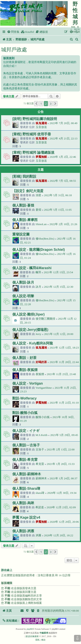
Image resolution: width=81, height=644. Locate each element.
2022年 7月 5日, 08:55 (63, 181)
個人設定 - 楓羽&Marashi (32, 268)
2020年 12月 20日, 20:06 (64, 522)
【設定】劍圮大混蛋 (28, 191)
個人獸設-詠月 (23, 282)
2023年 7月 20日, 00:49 (64, 123)
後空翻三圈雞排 (45, 319)
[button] (36, 104)
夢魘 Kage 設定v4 (26, 517)
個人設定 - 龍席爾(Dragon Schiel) (39, 250)
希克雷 (40, 464)
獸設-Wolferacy (25, 398)
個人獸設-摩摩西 (25, 220)
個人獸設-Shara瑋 (26, 489)
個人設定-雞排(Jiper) (29, 314)
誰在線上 (7, 570)
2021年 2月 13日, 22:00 (61, 449)
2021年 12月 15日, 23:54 (58, 272)
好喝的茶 (41, 362)
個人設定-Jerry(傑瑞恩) (30, 330)
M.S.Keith (42, 435)
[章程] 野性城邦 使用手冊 (32, 134)
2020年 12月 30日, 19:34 (62, 493)
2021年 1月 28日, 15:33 (61, 464)
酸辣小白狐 (43, 417)
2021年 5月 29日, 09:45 (64, 435)
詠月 (38, 287)
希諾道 (40, 507)
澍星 (38, 195)
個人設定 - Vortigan (28, 383)
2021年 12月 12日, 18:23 (64, 348)
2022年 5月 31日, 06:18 (58, 195)
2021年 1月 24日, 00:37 (64, 478)
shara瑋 (40, 493)
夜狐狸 (40, 374)
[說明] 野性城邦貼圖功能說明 (35, 119)
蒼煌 (38, 210)
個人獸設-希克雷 (25, 460)
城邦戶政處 (14, 50)
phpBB (30, 629)
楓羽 (38, 272)
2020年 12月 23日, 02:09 (61, 507)
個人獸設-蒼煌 (23, 205)
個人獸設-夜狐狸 (25, 370)
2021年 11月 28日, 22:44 (64, 362)
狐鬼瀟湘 (41, 123)
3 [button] (51, 104)
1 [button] (41, 104)
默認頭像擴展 (32, 636)
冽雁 (38, 535)
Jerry (38, 334)
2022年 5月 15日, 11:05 (58, 210)
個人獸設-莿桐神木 (27, 474)
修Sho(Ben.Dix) (45, 239)
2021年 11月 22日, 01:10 (64, 403)
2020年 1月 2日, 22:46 (63, 157)
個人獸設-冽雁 (23, 531)
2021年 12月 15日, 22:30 (59, 287)
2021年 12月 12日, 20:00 (59, 334)
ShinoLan (41, 224)
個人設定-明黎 (23, 296)
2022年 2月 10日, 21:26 (63, 224)
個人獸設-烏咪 (23, 503)
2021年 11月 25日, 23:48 (61, 374)
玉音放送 (41, 127)
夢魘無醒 (41, 157)
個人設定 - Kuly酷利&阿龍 (33, 343)
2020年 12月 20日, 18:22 (59, 535)
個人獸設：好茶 (24, 358)
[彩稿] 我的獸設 (24, 176)
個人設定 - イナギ (26, 431)
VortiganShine (44, 388)
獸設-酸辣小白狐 (25, 413)
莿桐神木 (41, 478)
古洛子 (40, 449)
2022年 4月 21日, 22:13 (64, 138)
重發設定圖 (21, 234)
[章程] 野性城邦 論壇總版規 (33, 152)
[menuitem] (13, 32)
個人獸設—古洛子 (26, 445)
